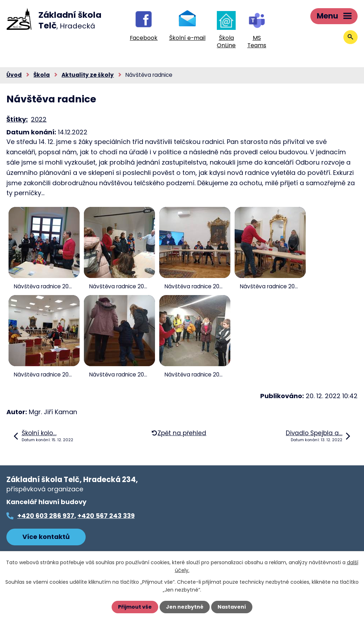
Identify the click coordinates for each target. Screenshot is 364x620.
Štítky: (17, 119)
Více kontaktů (46, 537)
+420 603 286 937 (46, 516)
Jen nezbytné (185, 607)
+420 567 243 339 (106, 516)
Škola (42, 75)
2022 (39, 119)
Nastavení (232, 607)
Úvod (14, 75)
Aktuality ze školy (88, 75)
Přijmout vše (135, 607)
